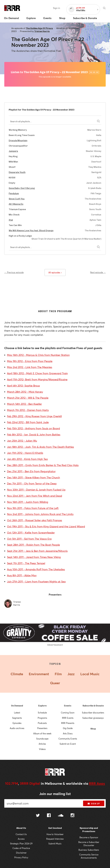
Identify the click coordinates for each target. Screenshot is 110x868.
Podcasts (42, 723)
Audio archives (17, 728)
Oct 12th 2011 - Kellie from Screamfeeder (31, 533)
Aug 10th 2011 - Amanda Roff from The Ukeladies (36, 569)
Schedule (42, 713)
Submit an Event (68, 744)
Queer (55, 683)
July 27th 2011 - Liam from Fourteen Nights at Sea (36, 581)
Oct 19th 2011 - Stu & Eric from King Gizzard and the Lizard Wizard (46, 526)
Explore (42, 706)
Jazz (71, 674)
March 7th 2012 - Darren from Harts (28, 410)
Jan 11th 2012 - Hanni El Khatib (25, 453)
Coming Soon (68, 713)
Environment (39, 674)
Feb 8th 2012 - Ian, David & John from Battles (34, 435)
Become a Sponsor (89, 837)
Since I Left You (17, 199)
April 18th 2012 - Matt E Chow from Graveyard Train (37, 373)
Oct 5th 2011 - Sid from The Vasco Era (29, 539)
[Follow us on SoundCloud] (61, 816)
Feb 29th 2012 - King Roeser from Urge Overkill (34, 416)
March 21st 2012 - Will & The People (28, 398)
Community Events (68, 739)
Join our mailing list (55, 794)
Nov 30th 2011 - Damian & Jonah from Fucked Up (36, 490)
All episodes (55, 272)
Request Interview (55, 839)
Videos (42, 749)
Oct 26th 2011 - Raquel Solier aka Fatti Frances (35, 520)
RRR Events (68, 718)
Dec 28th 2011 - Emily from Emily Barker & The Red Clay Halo (43, 465)
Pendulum (14, 193)
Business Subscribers (89, 850)
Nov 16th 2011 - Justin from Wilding (28, 502)
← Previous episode (14, 272)
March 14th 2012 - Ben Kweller (24, 404)
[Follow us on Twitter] (38, 816)
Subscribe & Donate (93, 706)
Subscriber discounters (93, 713)
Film (58, 674)
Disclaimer (21, 853)
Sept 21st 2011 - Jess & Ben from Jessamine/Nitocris (37, 551)
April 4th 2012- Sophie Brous (23, 386)
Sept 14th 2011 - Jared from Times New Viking (34, 557)
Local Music (90, 674)
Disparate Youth (17, 172)
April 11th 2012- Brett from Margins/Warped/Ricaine (37, 379)
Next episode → (98, 272)
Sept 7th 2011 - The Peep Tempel (26, 563)
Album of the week (42, 733)
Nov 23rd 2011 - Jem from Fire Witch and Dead (35, 496)
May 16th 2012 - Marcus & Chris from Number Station (38, 355)
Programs (42, 718)
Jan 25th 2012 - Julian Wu (22, 441)
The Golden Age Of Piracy (39, 28)
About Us (21, 828)
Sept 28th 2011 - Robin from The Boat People (33, 545)
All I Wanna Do (16, 204)
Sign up (94, 804)
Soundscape (42, 739)
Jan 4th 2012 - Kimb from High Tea (27, 459)
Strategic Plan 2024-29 (21, 844)
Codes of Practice (21, 848)
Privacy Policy (21, 857)
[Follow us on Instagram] (72, 816)
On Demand (17, 706)
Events (68, 706)
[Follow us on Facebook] (49, 816)
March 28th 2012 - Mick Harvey (25, 392)
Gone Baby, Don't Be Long (22, 188)
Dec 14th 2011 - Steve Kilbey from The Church (33, 477)
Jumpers (13, 151)
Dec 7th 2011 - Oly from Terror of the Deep (32, 483)
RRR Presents (68, 723)
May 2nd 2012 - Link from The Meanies (30, 367)
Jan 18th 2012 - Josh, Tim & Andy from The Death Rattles (40, 447)
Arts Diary (68, 733)
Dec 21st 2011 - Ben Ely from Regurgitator (31, 471)
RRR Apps (97, 783)
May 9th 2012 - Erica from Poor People (30, 361)
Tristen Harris (42, 31)
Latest (17, 713)
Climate (17, 674)
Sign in (57, 8)
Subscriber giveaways (93, 718)
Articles (42, 744)
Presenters (42, 728)
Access (21, 839)
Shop (93, 729)
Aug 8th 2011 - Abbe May (22, 575)
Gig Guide (68, 728)
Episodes (17, 723)
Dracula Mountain (18, 141)
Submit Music (55, 844)
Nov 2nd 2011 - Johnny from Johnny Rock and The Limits (40, 514)
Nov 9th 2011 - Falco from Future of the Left (33, 508)
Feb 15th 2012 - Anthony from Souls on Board (33, 428)
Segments (17, 718)
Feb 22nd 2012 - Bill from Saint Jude (28, 422)
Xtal (11, 220)
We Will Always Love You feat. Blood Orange (31, 231)
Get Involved (55, 828)
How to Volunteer (55, 834)
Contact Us (21, 834)
